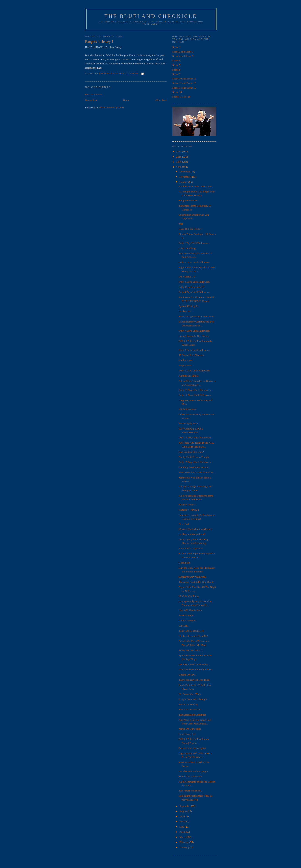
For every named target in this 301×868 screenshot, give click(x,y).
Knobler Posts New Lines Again (195, 186)
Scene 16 (177, 92)
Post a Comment (94, 94)
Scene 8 (176, 70)
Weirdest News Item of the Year (195, 669)
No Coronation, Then (190, 694)
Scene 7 (176, 65)
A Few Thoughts (187, 621)
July (182, 816)
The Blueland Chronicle (151, 16)
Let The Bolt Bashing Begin (193, 771)
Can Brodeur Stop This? (191, 452)
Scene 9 (176, 74)
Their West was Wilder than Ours (196, 472)
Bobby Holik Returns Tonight (194, 457)
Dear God (184, 524)
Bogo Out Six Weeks (190, 229)
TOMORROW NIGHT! (191, 650)
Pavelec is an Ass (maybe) (192, 748)
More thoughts (186, 615)
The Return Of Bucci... (191, 791)
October (184, 182)
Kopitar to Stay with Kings (193, 577)
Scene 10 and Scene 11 (184, 79)
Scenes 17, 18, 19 (181, 97)
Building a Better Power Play (194, 467)
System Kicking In (188, 306)
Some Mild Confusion (190, 777)
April (182, 832)
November (185, 177)
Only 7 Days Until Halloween (194, 331)
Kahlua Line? (186, 360)
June (182, 822)
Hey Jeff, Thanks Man (190, 610)
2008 (179, 167)
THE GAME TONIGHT (191, 631)
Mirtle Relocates (187, 409)
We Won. (184, 626)
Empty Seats (185, 365)
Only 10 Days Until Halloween (195, 390)
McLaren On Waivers (190, 710)
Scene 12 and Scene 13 (184, 83)
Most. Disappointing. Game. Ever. (196, 316)
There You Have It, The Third (194, 680)
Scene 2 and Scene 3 (183, 52)
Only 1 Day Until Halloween (194, 243)
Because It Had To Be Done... (194, 664)
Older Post (161, 100)
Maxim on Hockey (188, 704)
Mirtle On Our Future (190, 729)
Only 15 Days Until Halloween (195, 462)
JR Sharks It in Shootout (191, 355)
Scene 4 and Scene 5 (183, 56)
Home (126, 100)
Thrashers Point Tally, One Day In (196, 582)
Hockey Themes (187, 505)
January (184, 847)
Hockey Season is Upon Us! (193, 636)
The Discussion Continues (192, 715)
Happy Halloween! (189, 200)
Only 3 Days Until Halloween (194, 282)
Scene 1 (176, 47)
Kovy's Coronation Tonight (193, 699)
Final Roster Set (187, 734)
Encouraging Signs (189, 423)
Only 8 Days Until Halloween (194, 350)
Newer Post (91, 100)
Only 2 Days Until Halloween (194, 262)
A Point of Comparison (191, 548)
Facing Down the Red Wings (194, 336)
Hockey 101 (185, 311)
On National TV (187, 277)
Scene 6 (176, 61)
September (185, 806)
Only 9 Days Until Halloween (194, 371)
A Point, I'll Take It (189, 376)
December (185, 172)
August (183, 811)
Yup (181, 224)
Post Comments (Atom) (112, 108)
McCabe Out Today (189, 596)
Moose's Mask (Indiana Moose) (195, 529)
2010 (179, 157)
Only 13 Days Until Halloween (195, 438)
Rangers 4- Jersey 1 (189, 510)
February (184, 842)
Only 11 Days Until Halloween (195, 395)
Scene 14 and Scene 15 (184, 88)
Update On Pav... (188, 675)
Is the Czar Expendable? (191, 287)
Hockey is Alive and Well (192, 534)
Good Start (184, 563)
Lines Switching (187, 248)
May (182, 827)
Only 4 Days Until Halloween (194, 292)
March (183, 837)
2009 (179, 162)
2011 (179, 152)
